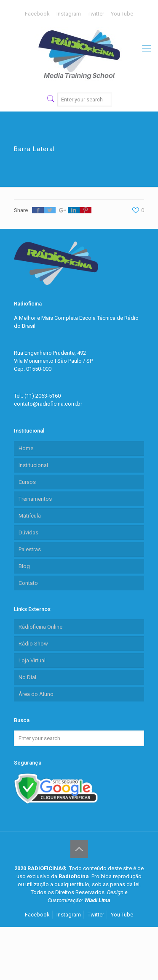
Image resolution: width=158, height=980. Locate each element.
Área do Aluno (36, 694)
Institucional (33, 465)
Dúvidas (28, 532)
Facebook (37, 14)
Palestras (30, 549)
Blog (24, 566)
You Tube (122, 14)
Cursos (27, 482)
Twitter (96, 14)
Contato (28, 583)
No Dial (27, 677)
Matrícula (30, 516)
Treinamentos (35, 499)
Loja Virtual (32, 660)
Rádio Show (33, 644)
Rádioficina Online (40, 627)
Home (26, 448)
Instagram (69, 14)
